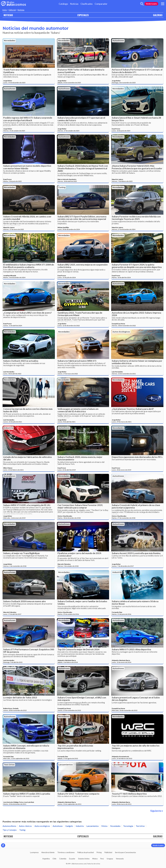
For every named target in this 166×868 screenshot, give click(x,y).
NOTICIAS (8, 15)
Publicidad (108, 852)
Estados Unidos (84, 859)
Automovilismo (9, 826)
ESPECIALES (83, 15)
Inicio (5, 10)
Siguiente (157, 811)
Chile (54, 859)
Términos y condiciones (66, 852)
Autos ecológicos (121, 332)
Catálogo (63, 4)
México (95, 859)
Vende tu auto (151, 4)
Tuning (62, 187)
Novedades (10, 41)
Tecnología (128, 826)
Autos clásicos (25, 826)
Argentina (46, 859)
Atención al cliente (48, 852)
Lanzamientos (65, 765)
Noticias (74, 4)
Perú (102, 859)
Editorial (12, 10)
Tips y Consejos (10, 830)
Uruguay (110, 859)
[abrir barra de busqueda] (142, 4)
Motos (104, 826)
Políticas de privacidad (86, 852)
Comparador (101, 4)
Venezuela (120, 859)
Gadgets (69, 826)
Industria (8, 428)
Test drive (9, 765)
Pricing (99, 852)
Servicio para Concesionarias (125, 852)
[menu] (163, 4)
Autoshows (118, 41)
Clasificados (87, 4)
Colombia (63, 859)
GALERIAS (158, 15)
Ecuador (72, 859)
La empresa (34, 852)
